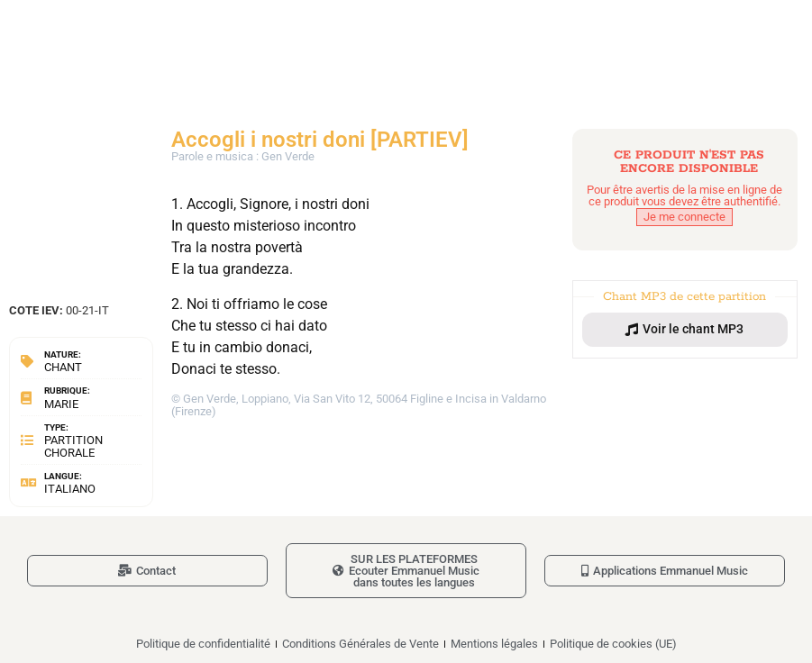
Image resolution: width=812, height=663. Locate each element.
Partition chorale (73, 446)
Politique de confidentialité (203, 644)
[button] (685, 330)
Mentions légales (494, 644)
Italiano (70, 489)
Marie (61, 404)
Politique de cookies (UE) (613, 644)
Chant (63, 367)
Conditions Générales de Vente (360, 644)
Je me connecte (684, 217)
